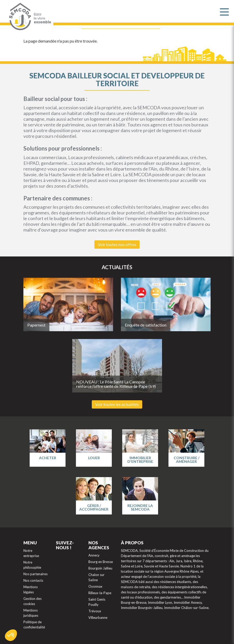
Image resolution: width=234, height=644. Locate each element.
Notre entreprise (31, 553)
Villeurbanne (98, 618)
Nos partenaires (35, 574)
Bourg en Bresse (101, 562)
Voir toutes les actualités (117, 404)
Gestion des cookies (32, 601)
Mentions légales (31, 589)
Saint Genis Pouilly (97, 602)
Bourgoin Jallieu (100, 568)
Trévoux (95, 611)
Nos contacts (33, 580)
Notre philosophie (32, 565)
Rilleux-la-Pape (100, 593)
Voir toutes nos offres (117, 244)
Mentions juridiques (31, 613)
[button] (11, 635)
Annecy (94, 555)
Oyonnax (95, 586)
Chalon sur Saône (96, 577)
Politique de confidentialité (34, 625)
